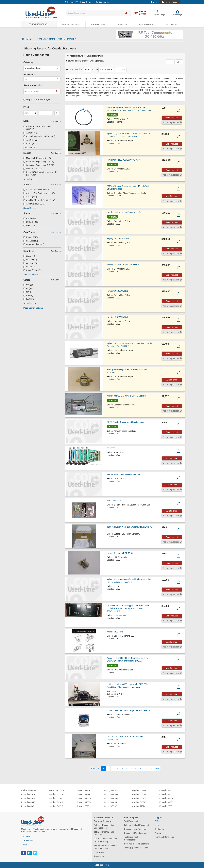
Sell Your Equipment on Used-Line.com (104, 826)
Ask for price (172, 196)
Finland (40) (30, 260)
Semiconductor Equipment (136, 829)
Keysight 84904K (29, 798)
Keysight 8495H (111, 802)
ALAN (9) (29, 143)
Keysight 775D (138, 806)
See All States (30, 303)
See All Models (30, 179)
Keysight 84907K (139, 798)
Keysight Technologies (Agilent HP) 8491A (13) (40, 174)
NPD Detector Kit (115, 501)
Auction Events (99, 24)
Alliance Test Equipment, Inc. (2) (39, 193)
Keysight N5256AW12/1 (117, 317)
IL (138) (28, 295)
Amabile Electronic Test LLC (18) (39, 200)
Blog (24, 844)
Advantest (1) (31, 133)
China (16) (29, 256)
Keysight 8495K (139, 802)
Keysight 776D (166, 806)
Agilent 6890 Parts (115, 632)
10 (146, 768)
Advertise (123, 24)
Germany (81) (31, 263)
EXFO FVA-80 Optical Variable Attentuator (126, 422)
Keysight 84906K (84, 798)
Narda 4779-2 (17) (33, 169)
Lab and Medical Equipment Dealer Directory (106, 840)
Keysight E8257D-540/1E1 (119, 239)
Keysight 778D (111, 806)
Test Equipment (131, 821)
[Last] (157, 768)
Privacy (158, 833)
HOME (29, 39)
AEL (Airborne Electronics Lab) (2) (40, 136)
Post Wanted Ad (147, 24)
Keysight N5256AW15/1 (117, 291)
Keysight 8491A (28, 794)
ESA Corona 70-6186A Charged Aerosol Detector (129, 710)
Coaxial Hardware (67, 39)
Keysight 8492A (83, 794)
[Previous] (99, 768)
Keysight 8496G (166, 802)
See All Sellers (30, 208)
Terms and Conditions (164, 837)
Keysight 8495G (84, 802)
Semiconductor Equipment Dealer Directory (106, 847)
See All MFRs (29, 148)
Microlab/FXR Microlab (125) (37, 158)
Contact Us (172, 24)
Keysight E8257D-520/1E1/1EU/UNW (123, 265)
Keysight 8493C (166, 794)
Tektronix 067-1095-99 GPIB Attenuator (124, 474)
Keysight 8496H (28, 806)
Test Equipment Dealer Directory (104, 833)
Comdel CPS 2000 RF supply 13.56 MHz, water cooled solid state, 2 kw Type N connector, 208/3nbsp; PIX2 (128, 608)
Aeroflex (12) (30, 140)
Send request (172, 118)
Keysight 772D (83, 806)
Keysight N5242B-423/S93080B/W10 (123, 160)
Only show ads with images (37, 99)
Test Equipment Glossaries (136, 848)
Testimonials (27, 841)
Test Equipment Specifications (131, 838)
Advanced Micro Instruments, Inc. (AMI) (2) (40, 128)
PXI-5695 (111, 448)
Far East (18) (31, 241)
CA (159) (29, 285)
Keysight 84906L (111, 798)
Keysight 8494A (83, 790)
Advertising (99, 856)
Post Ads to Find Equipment (136, 844)
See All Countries (31, 275)
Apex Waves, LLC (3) (34, 204)
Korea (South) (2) (32, 270)
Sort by (95, 69)
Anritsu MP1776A (57, 790)
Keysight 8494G (28, 802)
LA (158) (29, 299)
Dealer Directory (71, 24)
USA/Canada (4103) (34, 244)
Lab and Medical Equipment (137, 825)
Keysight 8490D (139, 790)
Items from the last (74, 69)
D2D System (100, 852)
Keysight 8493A (111, 794)
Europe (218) (31, 237)
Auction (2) (30, 218)
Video (154, 2)
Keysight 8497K (56, 806)
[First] (93, 768)
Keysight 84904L (56, 798)
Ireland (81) (30, 267)
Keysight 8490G (166, 790)
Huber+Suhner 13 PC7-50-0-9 (120, 553)
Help (157, 825)
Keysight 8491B (56, 794)
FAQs (157, 821)
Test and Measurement (46, 39)
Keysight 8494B (111, 790)
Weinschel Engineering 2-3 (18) (39, 165)
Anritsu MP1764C (29, 790)
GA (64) (28, 292)
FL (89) (28, 288)
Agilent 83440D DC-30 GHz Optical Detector (127, 396)
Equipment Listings (39, 24)
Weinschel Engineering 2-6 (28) (39, 162)
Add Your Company (102, 821)
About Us (26, 837)
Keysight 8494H (56, 802)
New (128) (29, 225)
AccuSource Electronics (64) (37, 190)
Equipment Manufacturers (136, 833)
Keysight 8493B (139, 794)
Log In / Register (172, 2)
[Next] (151, 768)
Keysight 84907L (167, 798)
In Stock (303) (31, 222)
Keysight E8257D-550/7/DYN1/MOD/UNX (125, 212)
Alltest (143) (30, 197)
